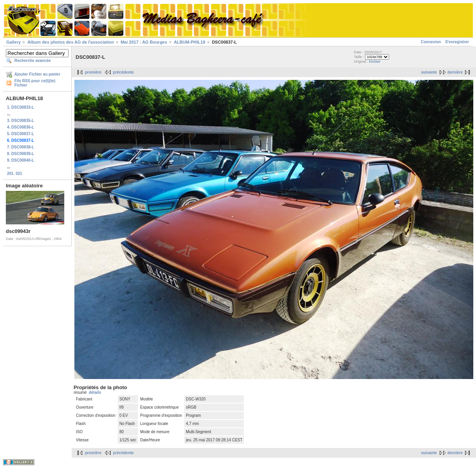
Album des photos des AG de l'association (71, 42)
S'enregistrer (457, 42)
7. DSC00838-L (20, 147)
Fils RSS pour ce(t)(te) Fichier (35, 83)
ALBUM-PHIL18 (190, 42)
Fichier (375, 62)
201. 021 (15, 174)
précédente (123, 72)
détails (95, 392)
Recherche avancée (33, 61)
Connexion (431, 42)
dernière (455, 72)
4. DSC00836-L (20, 127)
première (93, 72)
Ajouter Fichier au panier (37, 74)
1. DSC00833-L (20, 107)
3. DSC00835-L (20, 121)
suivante (429, 72)
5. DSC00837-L (20, 134)
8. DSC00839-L (20, 154)
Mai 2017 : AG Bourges (144, 42)
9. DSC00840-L (20, 160)
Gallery (13, 42)
